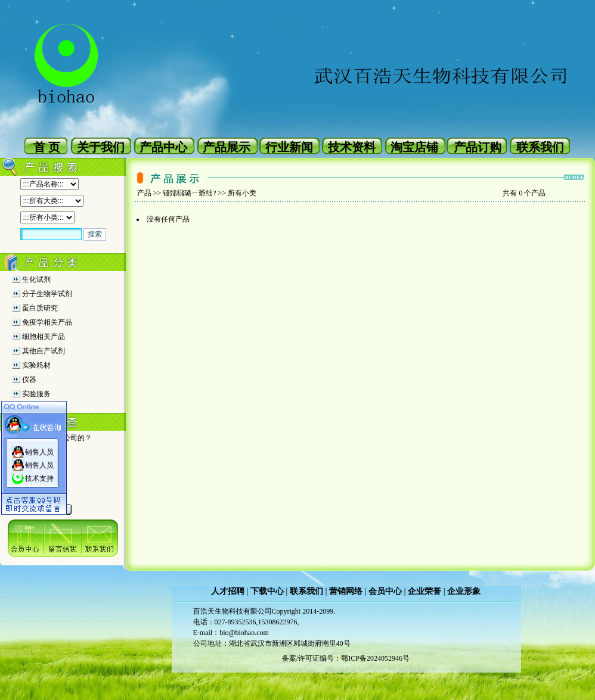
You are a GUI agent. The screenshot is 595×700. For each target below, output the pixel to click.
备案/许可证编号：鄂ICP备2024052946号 (346, 658)
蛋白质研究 (40, 308)
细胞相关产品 (44, 337)
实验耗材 (36, 365)
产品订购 (478, 147)
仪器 (29, 379)
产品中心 (163, 147)
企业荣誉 (424, 591)
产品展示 (227, 147)
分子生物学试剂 (47, 294)
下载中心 (267, 591)
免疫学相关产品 (47, 322)
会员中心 (385, 591)
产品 (144, 193)
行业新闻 (289, 147)
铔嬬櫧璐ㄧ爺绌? (189, 193)
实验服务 (36, 394)
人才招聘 (228, 591)
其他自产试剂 (44, 351)
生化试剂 (36, 279)
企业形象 (464, 591)
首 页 (47, 147)
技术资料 (352, 147)
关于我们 (101, 147)
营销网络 (346, 591)
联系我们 (540, 147)
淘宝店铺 (414, 147)
